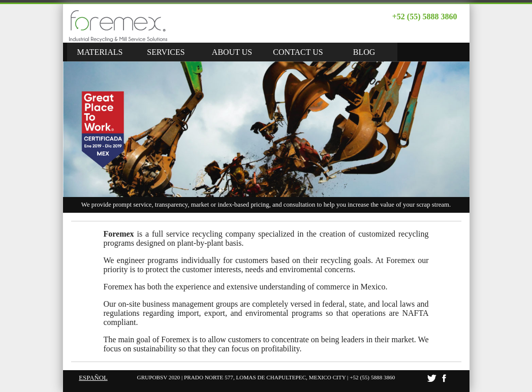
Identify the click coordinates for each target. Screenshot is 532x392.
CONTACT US (298, 52)
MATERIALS (100, 52)
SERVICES (166, 52)
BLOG (364, 52)
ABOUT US (232, 52)
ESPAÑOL (93, 378)
